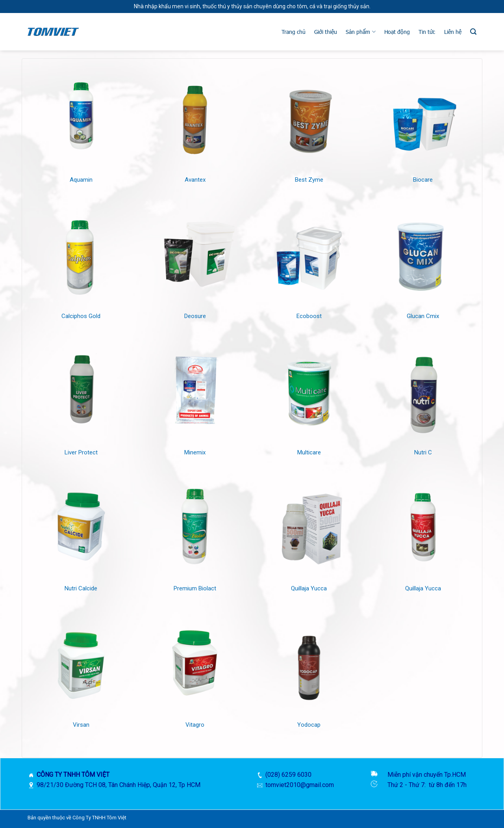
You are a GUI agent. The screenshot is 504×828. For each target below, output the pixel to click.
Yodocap (309, 725)
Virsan (81, 725)
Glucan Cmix (423, 316)
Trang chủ (294, 32)
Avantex (195, 180)
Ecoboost (309, 316)
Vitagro (195, 725)
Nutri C (423, 452)
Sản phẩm (360, 32)
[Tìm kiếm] (473, 32)
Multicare (309, 452)
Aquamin (81, 180)
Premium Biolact (195, 588)
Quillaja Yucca (309, 588)
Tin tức (427, 32)
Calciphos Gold (81, 316)
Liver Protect (81, 452)
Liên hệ (453, 32)
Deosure (195, 316)
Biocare (423, 180)
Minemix (195, 452)
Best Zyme (309, 180)
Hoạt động (397, 32)
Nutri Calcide (81, 588)
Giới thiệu (326, 32)
